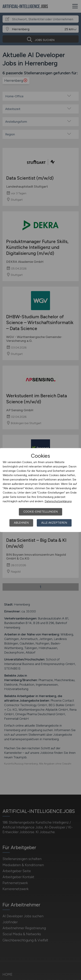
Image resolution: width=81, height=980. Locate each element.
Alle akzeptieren (54, 523)
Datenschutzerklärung (58, 501)
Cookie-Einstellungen (40, 512)
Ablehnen (21, 523)
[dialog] (40, 490)
